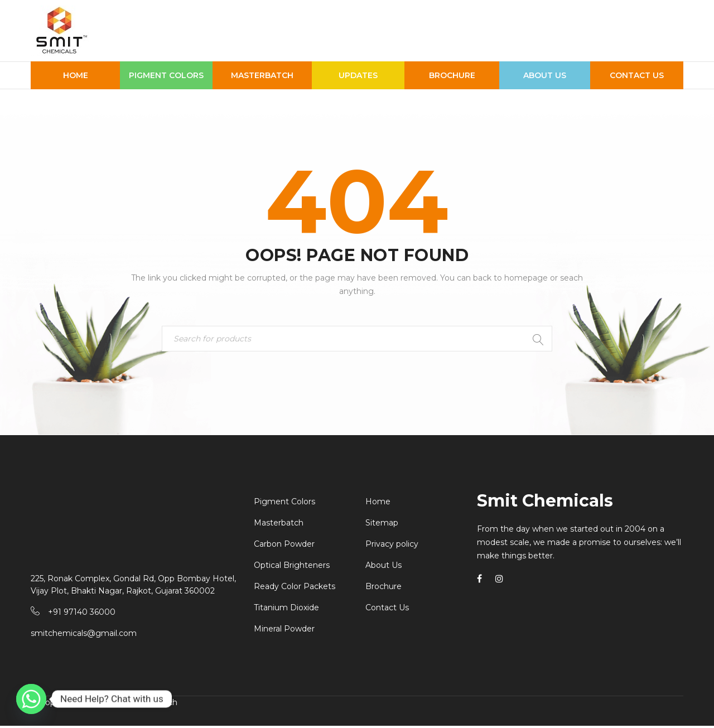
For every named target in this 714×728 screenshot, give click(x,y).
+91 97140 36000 (82, 614)
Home (378, 504)
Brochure (383, 589)
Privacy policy (392, 546)
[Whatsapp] (31, 699)
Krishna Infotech (145, 705)
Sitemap (382, 525)
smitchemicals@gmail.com (84, 635)
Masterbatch (279, 525)
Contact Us (387, 610)
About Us (383, 567)
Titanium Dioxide (286, 610)
